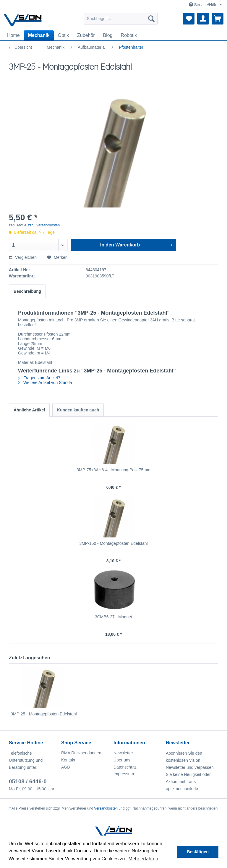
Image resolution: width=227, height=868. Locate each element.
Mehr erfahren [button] (144, 859)
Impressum (124, 774)
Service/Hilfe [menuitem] (204, 5)
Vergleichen (23, 257)
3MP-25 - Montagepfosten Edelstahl (44, 714)
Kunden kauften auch (78, 410)
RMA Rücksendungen (81, 753)
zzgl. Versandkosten (44, 225)
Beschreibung (27, 291)
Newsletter (123, 753)
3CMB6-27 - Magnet (113, 617)
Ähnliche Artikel (29, 410)
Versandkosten (106, 808)
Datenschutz (125, 767)
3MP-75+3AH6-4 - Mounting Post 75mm (113, 470)
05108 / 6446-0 (28, 781)
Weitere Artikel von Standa (45, 382)
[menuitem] (121, 19)
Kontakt (68, 760)
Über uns (122, 760)
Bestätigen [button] (198, 852)
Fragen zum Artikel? (39, 378)
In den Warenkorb (137, 244)
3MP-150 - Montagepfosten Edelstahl (113, 543)
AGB (66, 767)
